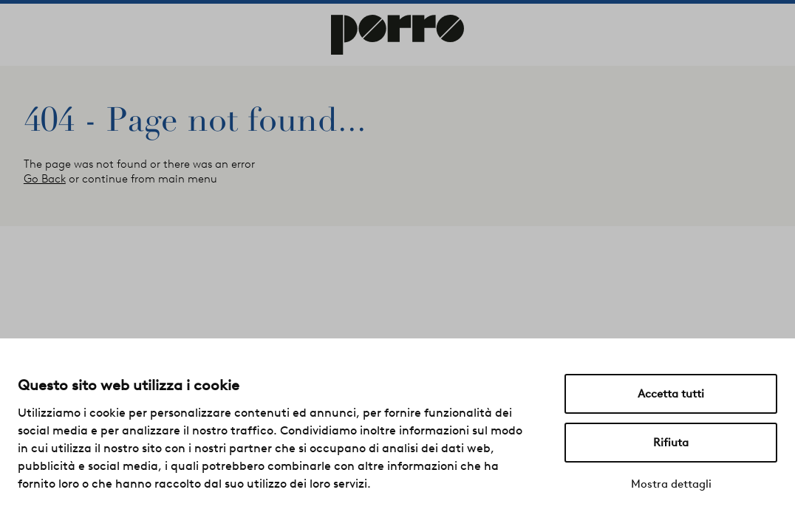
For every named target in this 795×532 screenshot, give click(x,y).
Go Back (45, 179)
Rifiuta (671, 443)
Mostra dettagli (671, 484)
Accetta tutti (671, 394)
